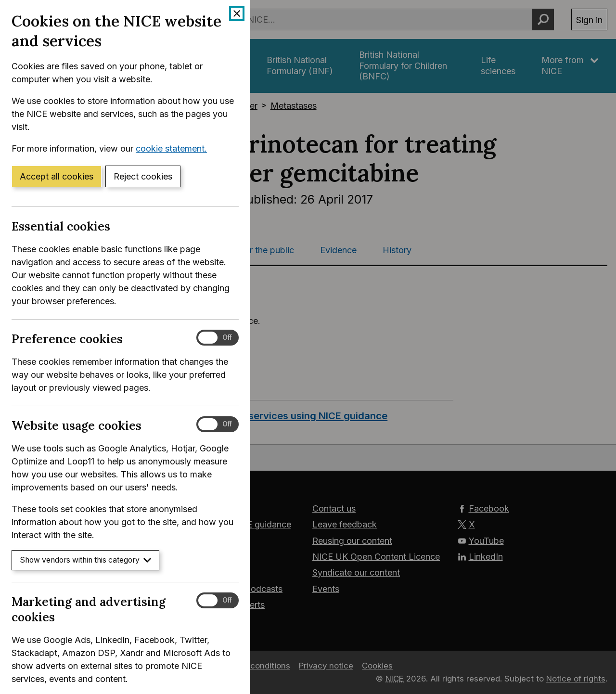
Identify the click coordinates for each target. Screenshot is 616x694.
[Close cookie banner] (237, 13)
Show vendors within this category (85, 560)
